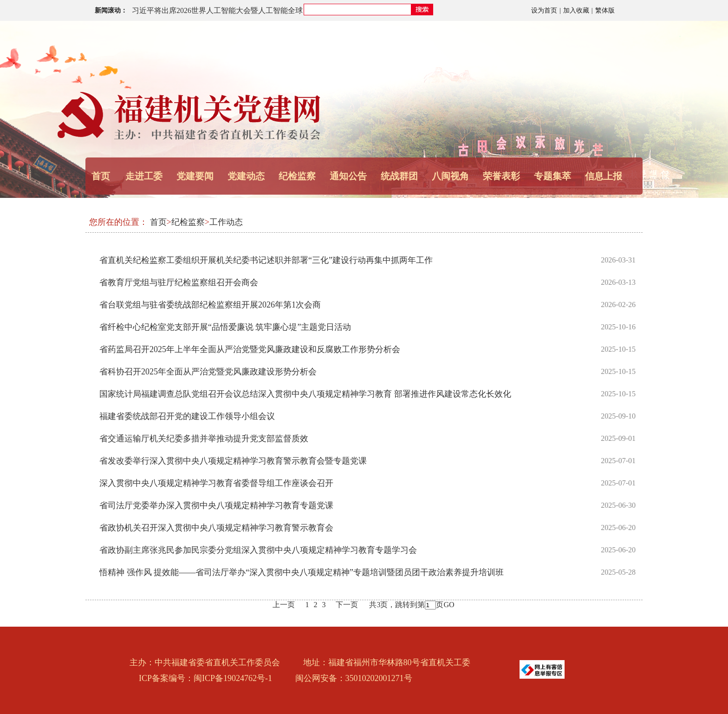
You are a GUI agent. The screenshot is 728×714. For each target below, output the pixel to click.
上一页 (284, 605)
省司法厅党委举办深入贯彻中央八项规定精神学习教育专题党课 (216, 505)
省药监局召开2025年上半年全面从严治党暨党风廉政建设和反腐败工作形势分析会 (250, 349)
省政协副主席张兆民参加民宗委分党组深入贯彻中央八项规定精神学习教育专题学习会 (258, 550)
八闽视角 (450, 176)
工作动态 (226, 222)
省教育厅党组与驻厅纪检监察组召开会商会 (179, 282)
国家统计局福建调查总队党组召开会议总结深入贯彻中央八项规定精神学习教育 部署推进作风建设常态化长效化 (305, 394)
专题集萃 (552, 176)
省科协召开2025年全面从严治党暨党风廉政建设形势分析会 (208, 372)
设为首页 (544, 10)
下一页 (347, 605)
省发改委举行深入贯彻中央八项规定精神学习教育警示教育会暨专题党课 (233, 461)
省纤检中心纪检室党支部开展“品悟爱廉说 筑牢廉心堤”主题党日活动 (225, 327)
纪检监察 (297, 176)
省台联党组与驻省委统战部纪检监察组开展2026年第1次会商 (210, 305)
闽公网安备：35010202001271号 (354, 678)
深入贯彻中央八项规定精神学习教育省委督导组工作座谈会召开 (216, 483)
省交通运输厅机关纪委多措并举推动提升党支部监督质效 (204, 439)
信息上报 (604, 176)
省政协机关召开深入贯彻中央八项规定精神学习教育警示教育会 (216, 528)
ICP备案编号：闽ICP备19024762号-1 (205, 678)
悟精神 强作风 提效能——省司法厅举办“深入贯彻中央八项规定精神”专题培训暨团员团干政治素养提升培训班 (302, 572)
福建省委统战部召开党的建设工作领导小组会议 (187, 416)
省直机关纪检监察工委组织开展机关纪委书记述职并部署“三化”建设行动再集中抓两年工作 (266, 260)
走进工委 (144, 176)
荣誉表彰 (501, 176)
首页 (101, 176)
